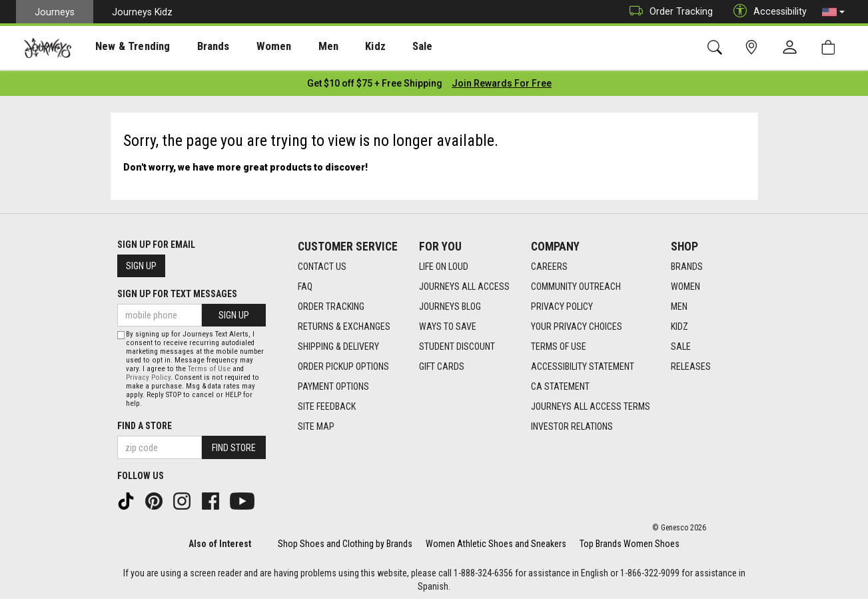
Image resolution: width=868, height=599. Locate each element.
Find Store (234, 444)
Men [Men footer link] (679, 303)
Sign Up (141, 263)
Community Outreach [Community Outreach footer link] (576, 283)
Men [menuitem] (300, 47)
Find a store (145, 423)
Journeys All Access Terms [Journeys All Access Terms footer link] (591, 403)
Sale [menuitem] (385, 47)
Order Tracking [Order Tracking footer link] (331, 303)
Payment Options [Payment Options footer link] (333, 383)
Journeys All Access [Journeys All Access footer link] (464, 283)
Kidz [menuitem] (343, 47)
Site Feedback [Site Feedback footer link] (327, 403)
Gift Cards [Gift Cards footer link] (442, 363)
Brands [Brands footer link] (687, 263)
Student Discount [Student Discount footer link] (457, 343)
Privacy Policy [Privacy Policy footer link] (562, 303)
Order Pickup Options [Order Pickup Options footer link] (343, 363)
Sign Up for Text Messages (177, 291)
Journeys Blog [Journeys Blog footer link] (450, 303)
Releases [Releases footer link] (691, 363)
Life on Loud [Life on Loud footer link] (444, 263)
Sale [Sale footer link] (681, 343)
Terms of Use (209, 366)
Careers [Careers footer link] (549, 263)
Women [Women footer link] (685, 283)
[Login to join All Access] (375, 80)
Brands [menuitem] (196, 47)
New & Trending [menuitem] (123, 47)
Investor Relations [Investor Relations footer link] (572, 423)
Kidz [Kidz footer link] (679, 323)
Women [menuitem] (251, 47)
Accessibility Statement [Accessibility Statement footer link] (583, 363)
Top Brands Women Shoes (630, 540)
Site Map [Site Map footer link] (316, 423)
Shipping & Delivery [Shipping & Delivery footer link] (338, 343)
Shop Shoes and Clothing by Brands (345, 540)
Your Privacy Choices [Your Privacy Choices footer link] (577, 323)
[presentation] (123, 47)
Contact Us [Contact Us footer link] (322, 263)
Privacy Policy (148, 375)
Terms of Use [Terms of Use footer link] (559, 343)
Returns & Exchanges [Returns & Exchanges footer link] (344, 323)
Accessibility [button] (767, 12)
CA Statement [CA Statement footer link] (560, 383)
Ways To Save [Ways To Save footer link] (448, 323)
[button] (833, 12)
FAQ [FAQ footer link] (305, 283)
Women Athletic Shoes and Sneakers (496, 540)
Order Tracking (668, 12)
